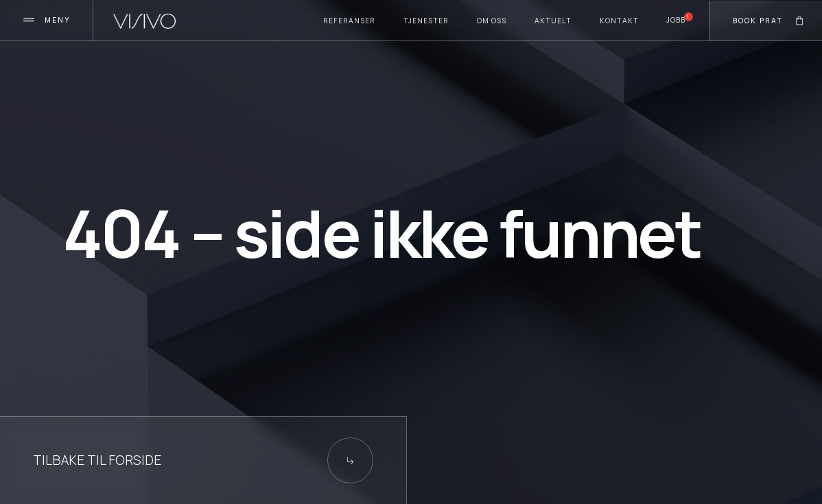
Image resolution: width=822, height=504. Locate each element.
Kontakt (619, 21)
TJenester (426, 21)
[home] (145, 21)
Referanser (349, 21)
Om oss (492, 21)
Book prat (758, 21)
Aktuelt (553, 21)
